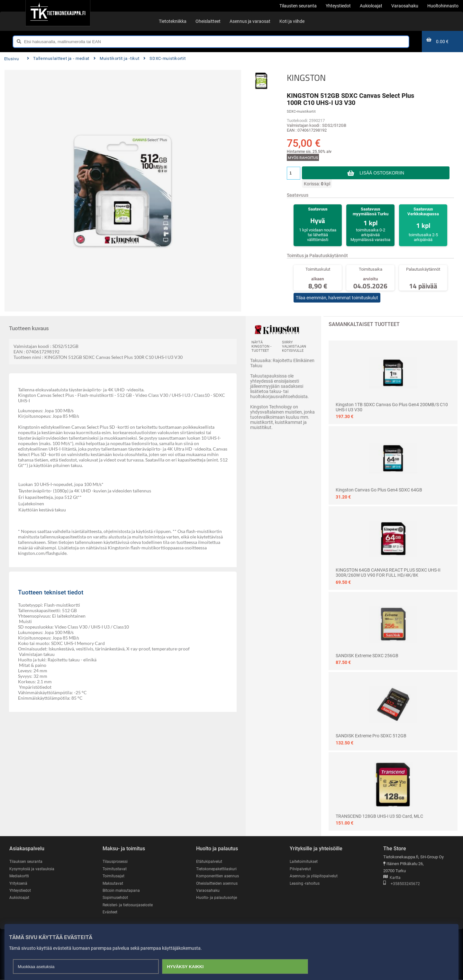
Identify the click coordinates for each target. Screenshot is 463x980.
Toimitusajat (114, 876)
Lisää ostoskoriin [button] (382, 173)
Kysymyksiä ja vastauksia (33, 869)
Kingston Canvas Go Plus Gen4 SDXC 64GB (379, 490)
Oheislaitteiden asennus (218, 883)
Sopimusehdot (116, 898)
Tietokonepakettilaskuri (218, 869)
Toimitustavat (115, 869)
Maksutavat (113, 883)
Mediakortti (20, 876)
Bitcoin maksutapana (122, 891)
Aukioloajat (19, 898)
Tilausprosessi (116, 861)
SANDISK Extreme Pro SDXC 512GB (371, 736)
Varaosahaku (208, 891)
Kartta (392, 878)
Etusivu (11, 59)
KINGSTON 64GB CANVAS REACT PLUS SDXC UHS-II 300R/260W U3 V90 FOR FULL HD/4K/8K (388, 573)
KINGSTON (306, 78)
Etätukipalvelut (209, 861)
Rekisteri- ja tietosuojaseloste (130, 905)
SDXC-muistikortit (164, 58)
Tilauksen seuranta (27, 861)
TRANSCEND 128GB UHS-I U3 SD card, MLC (379, 816)
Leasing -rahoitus (305, 883)
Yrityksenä (19, 883)
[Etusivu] (58, 13)
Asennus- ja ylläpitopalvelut (314, 876)
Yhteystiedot (21, 891)
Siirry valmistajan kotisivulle (294, 346)
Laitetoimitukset (304, 861)
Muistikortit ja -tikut (117, 58)
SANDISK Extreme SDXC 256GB (367, 656)
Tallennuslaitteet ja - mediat (58, 58)
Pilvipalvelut (300, 869)
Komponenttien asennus (218, 876)
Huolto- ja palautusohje (217, 898)
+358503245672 (402, 884)
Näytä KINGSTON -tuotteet (261, 346)
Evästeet (110, 913)
